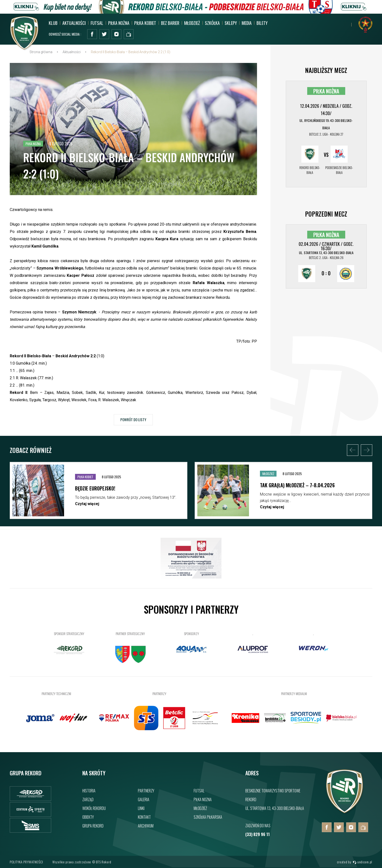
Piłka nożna (119, 23)
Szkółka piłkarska (208, 817)
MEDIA (247, 23)
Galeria (144, 799)
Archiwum (146, 826)
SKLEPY (231, 23)
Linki (141, 808)
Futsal (97, 23)
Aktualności (74, 23)
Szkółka (212, 23)
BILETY (262, 23)
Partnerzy (146, 791)
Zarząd (88, 799)
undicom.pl (363, 862)
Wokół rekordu (94, 808)
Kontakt (144, 817)
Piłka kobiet (145, 23)
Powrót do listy (133, 421)
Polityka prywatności (26, 862)
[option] (99, 493)
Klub (53, 23)
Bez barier (170, 23)
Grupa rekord (93, 826)
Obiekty (88, 817)
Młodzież (192, 23)
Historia (89, 791)
